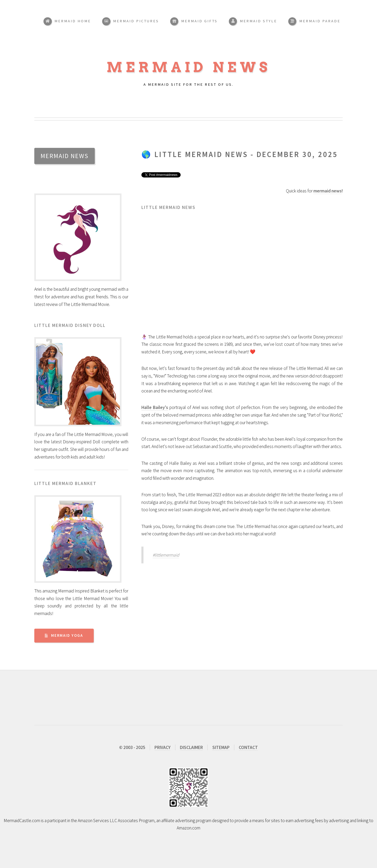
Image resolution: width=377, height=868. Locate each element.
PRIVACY (162, 747)
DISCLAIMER (191, 747)
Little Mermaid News (201, 154)
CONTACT (248, 747)
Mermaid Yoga (67, 635)
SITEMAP (221, 747)
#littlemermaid (166, 555)
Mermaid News (189, 67)
